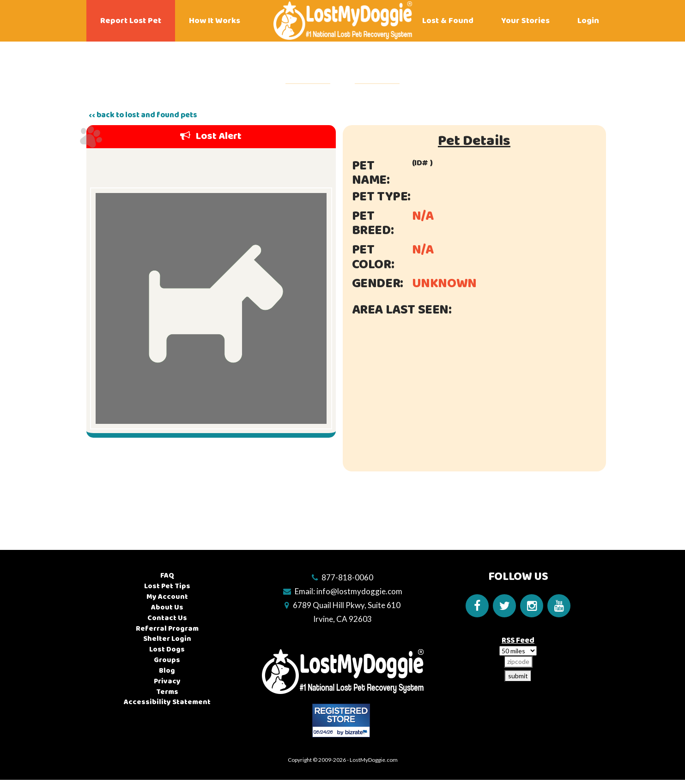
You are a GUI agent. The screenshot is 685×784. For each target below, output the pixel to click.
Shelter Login (167, 639)
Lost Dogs (167, 649)
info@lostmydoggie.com (359, 591)
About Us (167, 607)
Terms (167, 692)
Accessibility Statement (167, 702)
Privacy (167, 681)
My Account (167, 597)
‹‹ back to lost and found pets (143, 115)
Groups (167, 660)
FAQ (167, 576)
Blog (167, 671)
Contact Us (167, 618)
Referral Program (167, 629)
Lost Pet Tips (167, 586)
